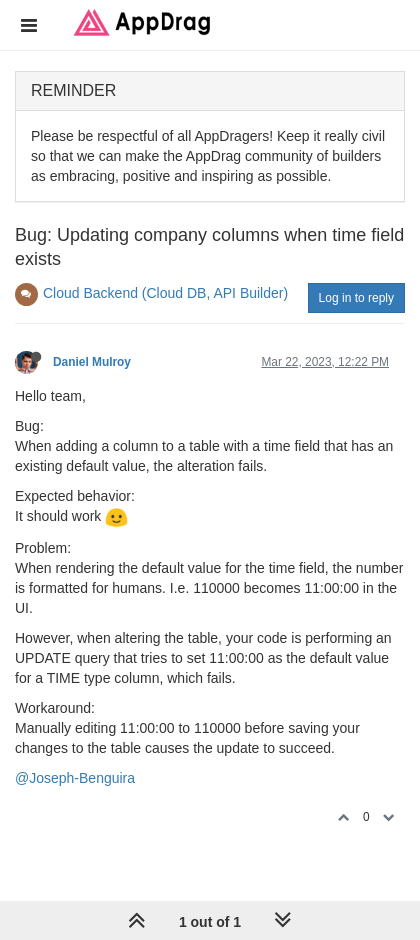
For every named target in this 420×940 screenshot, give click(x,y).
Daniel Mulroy (92, 362)
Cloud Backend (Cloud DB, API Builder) (165, 293)
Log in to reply (356, 298)
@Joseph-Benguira (75, 778)
